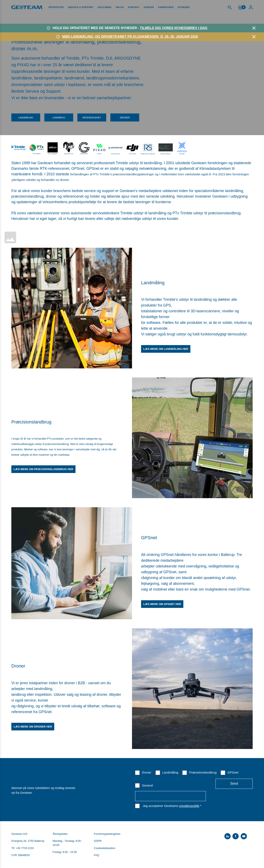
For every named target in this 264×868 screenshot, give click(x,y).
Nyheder (184, 7)
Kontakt (134, 7)
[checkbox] (194, 779)
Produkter (56, 7)
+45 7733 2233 (25, 848)
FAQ (97, 855)
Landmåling (26, 118)
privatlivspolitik (189, 806)
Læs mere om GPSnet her (162, 604)
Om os (120, 7)
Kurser (149, 7)
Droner (125, 118)
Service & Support (81, 7)
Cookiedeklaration (105, 848)
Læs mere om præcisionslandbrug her (43, 469)
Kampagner (166, 7)
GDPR (98, 841)
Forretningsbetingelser (107, 834)
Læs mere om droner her (33, 727)
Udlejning (105, 7)
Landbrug (59, 118)
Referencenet (92, 118)
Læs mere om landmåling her (166, 349)
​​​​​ (84, 147)
